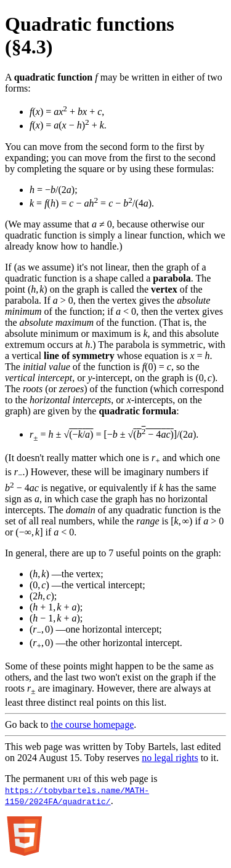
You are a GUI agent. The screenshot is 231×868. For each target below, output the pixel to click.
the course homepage (92, 724)
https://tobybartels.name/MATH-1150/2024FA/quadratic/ (77, 795)
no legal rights (170, 758)
